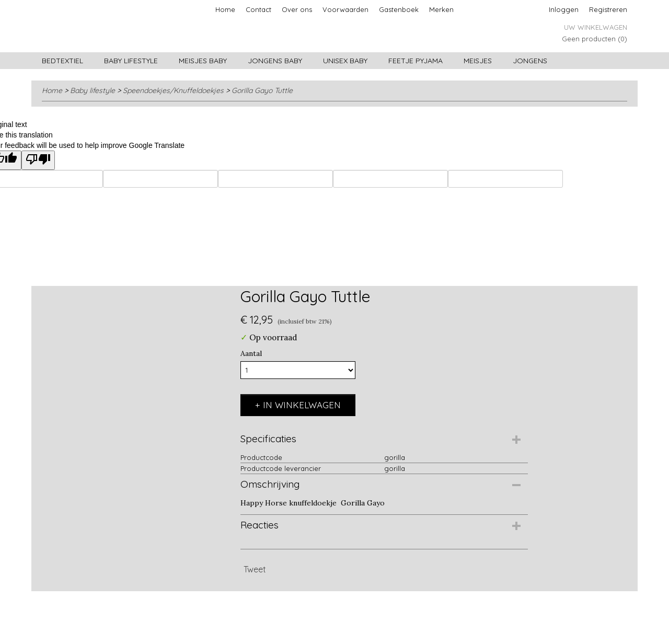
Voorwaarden (345, 9)
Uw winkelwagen (596, 27)
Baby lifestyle (131, 61)
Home (225, 9)
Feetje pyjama (416, 61)
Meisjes (478, 61)
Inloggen (564, 9)
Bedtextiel (62, 61)
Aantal (251, 353)
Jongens (530, 61)
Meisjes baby (203, 61)
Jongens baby (275, 61)
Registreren (608, 9)
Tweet (255, 569)
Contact (258, 9)
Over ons (297, 9)
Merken (441, 9)
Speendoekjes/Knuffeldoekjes (173, 90)
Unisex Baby (345, 61)
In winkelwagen (302, 405)
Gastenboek (399, 9)
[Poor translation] (38, 160)
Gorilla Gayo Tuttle (262, 90)
